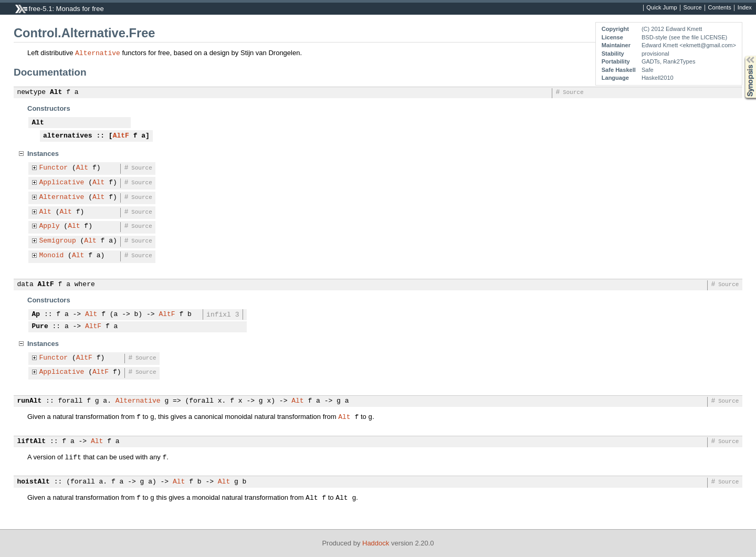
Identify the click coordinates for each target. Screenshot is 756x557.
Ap (36, 314)
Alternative (98, 52)
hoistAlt (34, 482)
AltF (121, 136)
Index (745, 8)
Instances (43, 154)
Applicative (62, 183)
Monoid (52, 256)
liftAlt (32, 442)
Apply (50, 226)
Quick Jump (661, 8)
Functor (54, 168)
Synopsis (742, 56)
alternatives (68, 136)
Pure (40, 327)
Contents (720, 8)
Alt (56, 92)
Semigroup (58, 241)
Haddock (376, 543)
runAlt (30, 401)
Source (693, 8)
